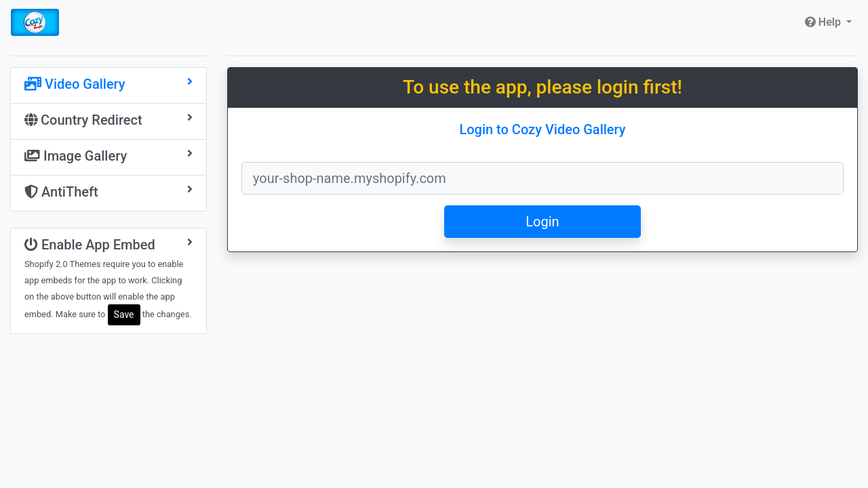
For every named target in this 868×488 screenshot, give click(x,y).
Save (124, 314)
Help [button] (824, 22)
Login (542, 222)
